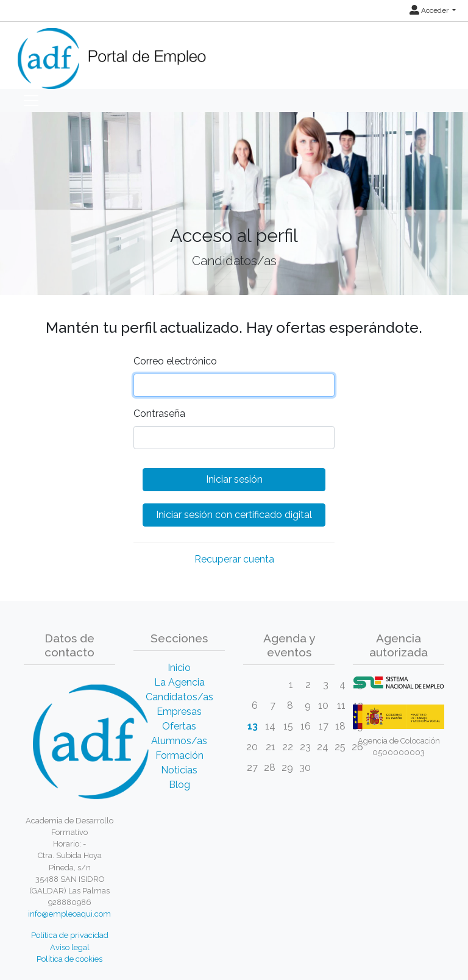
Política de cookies (69, 959)
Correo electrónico (175, 361)
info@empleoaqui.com (69, 914)
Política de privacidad (70, 935)
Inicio (179, 668)
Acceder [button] (430, 10)
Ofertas (179, 726)
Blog (179, 785)
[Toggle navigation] (31, 101)
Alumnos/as (179, 741)
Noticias (179, 770)
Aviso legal (70, 947)
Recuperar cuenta (234, 559)
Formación (179, 755)
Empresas (179, 712)
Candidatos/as (179, 697)
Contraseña (159, 414)
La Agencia (179, 682)
